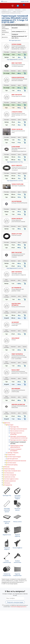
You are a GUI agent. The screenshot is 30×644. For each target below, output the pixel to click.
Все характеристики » (15, 40)
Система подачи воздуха (14, 457)
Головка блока (11, 455)
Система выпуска (9, 473)
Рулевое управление (10, 481)
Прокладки (10, 425)
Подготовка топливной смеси (13, 471)
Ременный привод (12, 465)
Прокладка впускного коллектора (16, 434)
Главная (4, 10)
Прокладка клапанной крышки (19, 429)
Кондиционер (8, 485)
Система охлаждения (10, 475)
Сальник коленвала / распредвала (16, 450)
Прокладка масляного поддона (19, 440)
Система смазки (12, 463)
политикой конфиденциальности (19, 607)
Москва (5, 1)
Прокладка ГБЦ (14, 427)
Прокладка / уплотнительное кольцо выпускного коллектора (19, 437)
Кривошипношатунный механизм (17, 461)
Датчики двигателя (13, 459)
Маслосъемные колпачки (17, 431)
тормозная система (10, 477)
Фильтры (7, 467)
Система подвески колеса (11, 479)
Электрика (7, 483)
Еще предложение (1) (15, 59)
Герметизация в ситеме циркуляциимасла (17, 446)
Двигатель (7, 423)
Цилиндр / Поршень (13, 453)
